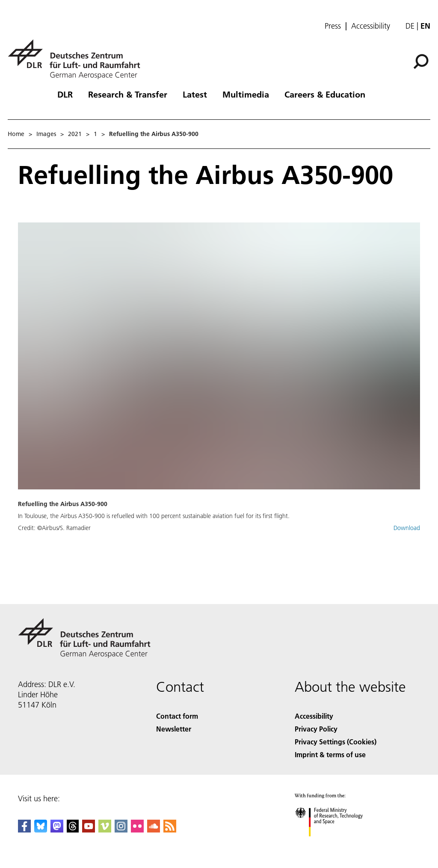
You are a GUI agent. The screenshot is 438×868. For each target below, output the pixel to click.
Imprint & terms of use (330, 754)
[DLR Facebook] (24, 830)
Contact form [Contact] (177, 716)
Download (407, 528)
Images (46, 134)
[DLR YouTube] (89, 830)
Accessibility (371, 26)
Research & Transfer (128, 94)
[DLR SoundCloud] (154, 830)
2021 (75, 134)
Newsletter (174, 729)
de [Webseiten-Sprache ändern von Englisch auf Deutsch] (410, 26)
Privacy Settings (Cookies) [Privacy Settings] (336, 742)
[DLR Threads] (73, 830)
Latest (195, 94)
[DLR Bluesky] (41, 830)
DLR (65, 94)
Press (333, 26)
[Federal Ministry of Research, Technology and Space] (336, 844)
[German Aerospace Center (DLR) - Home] (77, 59)
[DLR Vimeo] (105, 830)
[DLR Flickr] (137, 830)
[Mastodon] (57, 830)
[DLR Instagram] (121, 830)
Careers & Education (325, 94)
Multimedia (246, 94)
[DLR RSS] (170, 830)
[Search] (421, 62)
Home (16, 134)
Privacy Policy (316, 729)
